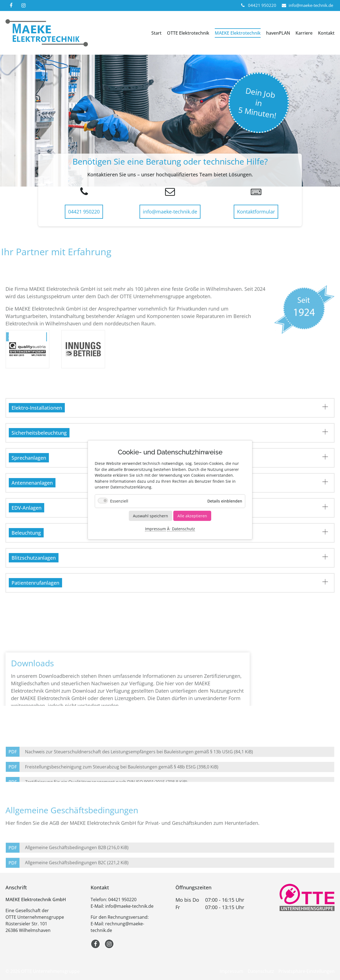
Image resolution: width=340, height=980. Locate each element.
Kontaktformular (256, 212)
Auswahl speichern (151, 516)
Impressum (155, 529)
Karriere (304, 33)
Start (156, 33)
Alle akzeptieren (192, 516)
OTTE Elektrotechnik (188, 33)
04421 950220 (84, 212)
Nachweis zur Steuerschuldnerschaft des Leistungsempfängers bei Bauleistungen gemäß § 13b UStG (139, 777)
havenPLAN (278, 33)
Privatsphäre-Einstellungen (306, 971)
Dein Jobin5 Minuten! (257, 103)
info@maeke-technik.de (170, 212)
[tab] (170, 408)
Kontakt (326, 33)
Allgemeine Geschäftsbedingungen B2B (77, 865)
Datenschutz (183, 529)
